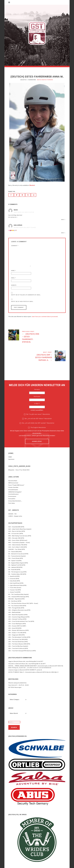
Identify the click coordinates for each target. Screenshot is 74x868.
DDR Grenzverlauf (13, 483)
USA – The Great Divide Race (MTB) (18, 642)
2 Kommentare (32, 80)
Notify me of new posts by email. (22, 301)
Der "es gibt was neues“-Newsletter (37, 414)
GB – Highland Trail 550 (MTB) (17, 565)
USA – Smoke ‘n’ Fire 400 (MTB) (17, 633)
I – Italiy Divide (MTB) (14, 581)
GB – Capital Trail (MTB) (15, 561)
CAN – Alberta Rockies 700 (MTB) (18, 545)
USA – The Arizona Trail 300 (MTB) (18, 639)
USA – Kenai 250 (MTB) (15, 628)
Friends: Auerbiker (13, 487)
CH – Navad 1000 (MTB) (15, 552)
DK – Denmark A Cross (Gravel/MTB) (18, 554)
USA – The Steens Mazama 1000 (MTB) (19, 644)
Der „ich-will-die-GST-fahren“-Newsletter (37, 419)
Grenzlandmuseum (13, 494)
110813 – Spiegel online (15, 516)
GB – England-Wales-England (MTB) (18, 563)
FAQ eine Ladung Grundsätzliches (17, 683)
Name (13, 271)
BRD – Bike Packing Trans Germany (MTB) (20, 536)
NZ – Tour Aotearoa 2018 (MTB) (17, 606)
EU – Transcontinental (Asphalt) (17, 556)
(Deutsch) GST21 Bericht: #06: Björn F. (48, 672)
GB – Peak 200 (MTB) (14, 570)
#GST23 (39, 80)
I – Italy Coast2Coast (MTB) (16, 583)
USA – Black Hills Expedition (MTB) (18, 615)
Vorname (37, 389)
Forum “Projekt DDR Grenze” (16, 485)
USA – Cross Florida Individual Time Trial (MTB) (21, 621)
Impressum (11, 459)
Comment (15, 246)
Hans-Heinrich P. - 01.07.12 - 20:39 (18, 685)
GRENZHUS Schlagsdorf (15, 492)
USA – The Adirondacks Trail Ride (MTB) (19, 637)
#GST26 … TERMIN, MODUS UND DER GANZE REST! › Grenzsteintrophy (28, 666)
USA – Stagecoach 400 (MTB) (16, 635)
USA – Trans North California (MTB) (18, 648)
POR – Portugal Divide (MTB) (16, 608)
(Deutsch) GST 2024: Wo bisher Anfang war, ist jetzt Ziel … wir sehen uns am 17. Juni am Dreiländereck (36, 667)
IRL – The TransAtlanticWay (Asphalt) (18, 594)
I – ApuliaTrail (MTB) (14, 576)
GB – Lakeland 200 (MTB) (15, 567)
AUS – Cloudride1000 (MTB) (16, 527)
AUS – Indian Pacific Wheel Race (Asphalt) (20, 529)
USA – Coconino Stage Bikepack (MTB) (19, 617)
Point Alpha (12, 503)
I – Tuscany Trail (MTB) (15, 590)
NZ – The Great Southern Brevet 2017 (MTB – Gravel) (23, 603)
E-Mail (37, 404)
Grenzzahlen (12, 499)
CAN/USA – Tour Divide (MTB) (17, 549)
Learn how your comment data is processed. (45, 317)
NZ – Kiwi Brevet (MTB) (15, 601)
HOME (10, 457)
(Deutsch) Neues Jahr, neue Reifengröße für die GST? (28, 661)
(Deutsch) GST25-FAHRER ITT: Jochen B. (31, 670)
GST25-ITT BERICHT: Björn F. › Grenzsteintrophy (22, 672)
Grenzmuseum (12, 496)
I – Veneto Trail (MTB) (14, 592)
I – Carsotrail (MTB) (14, 579)
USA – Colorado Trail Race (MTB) (17, 619)
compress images (13, 670)
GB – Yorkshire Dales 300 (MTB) (17, 574)
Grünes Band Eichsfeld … (15, 501)
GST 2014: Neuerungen (15, 687)
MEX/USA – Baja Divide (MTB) (16, 599)
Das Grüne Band (13, 481)
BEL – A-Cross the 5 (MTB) (16, 533)
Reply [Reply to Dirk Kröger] (63, 233)
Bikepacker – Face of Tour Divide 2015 (19, 470)
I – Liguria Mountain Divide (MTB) (17, 585)
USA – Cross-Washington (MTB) (17, 624)
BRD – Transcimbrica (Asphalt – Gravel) (19, 542)
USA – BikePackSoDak (14, 612)
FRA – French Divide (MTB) (16, 558)
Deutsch (32, 185)
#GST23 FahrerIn (47, 80)
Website (14, 285)
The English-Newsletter (37, 427)
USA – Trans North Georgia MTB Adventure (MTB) (22, 651)
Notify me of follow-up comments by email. (26, 295)
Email (14, 278)
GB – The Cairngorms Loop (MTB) (17, 572)
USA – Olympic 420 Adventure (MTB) (18, 630)
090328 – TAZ (12, 514)
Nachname (37, 396)
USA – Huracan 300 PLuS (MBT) (17, 626)
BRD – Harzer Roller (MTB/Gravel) (18, 540)
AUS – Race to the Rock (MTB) (17, 531)
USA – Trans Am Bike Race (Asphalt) (18, 646)
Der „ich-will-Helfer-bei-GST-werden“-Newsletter (37, 423)
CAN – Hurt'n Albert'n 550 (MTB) (18, 547)
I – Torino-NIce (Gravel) (15, 588)
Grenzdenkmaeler (13, 490)
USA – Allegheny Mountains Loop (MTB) (19, 610)
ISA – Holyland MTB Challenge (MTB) (19, 597)
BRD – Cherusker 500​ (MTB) (16, 538)
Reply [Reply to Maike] (63, 220)
